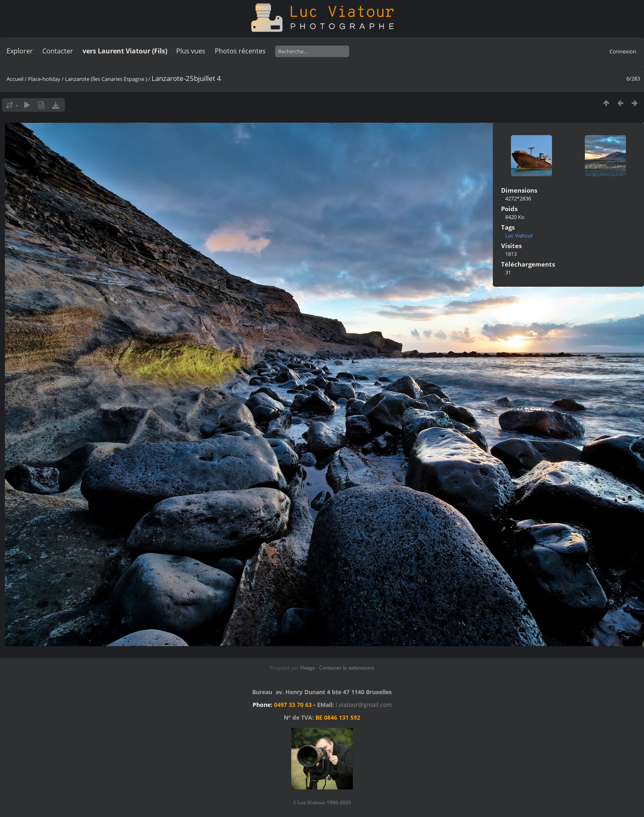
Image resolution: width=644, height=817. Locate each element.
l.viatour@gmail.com (364, 705)
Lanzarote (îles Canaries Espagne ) (106, 79)
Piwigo (308, 668)
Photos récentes (240, 51)
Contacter (58, 51)
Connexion (623, 51)
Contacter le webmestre (347, 668)
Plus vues (191, 51)
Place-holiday (44, 79)
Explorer (20, 51)
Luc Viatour (519, 235)
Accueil (15, 79)
